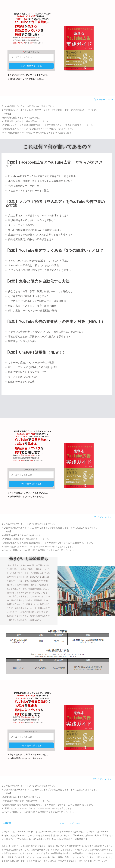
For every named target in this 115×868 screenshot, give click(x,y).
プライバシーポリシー (103, 99)
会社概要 (7, 824)
